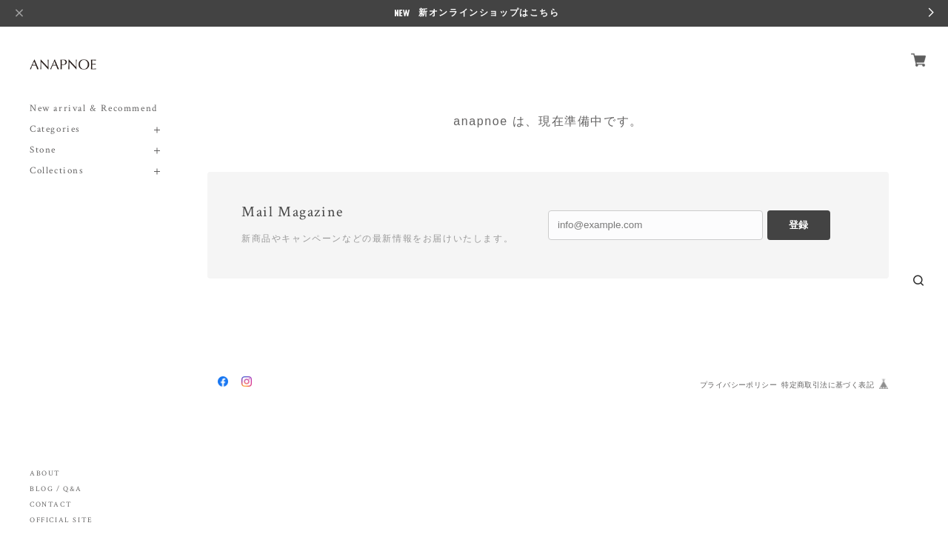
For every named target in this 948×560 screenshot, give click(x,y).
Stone (43, 150)
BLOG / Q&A (56, 489)
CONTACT (51, 505)
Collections (57, 171)
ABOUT (45, 474)
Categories (55, 129)
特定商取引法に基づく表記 (828, 385)
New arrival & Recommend (94, 109)
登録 (798, 225)
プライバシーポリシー (738, 385)
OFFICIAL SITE (61, 520)
